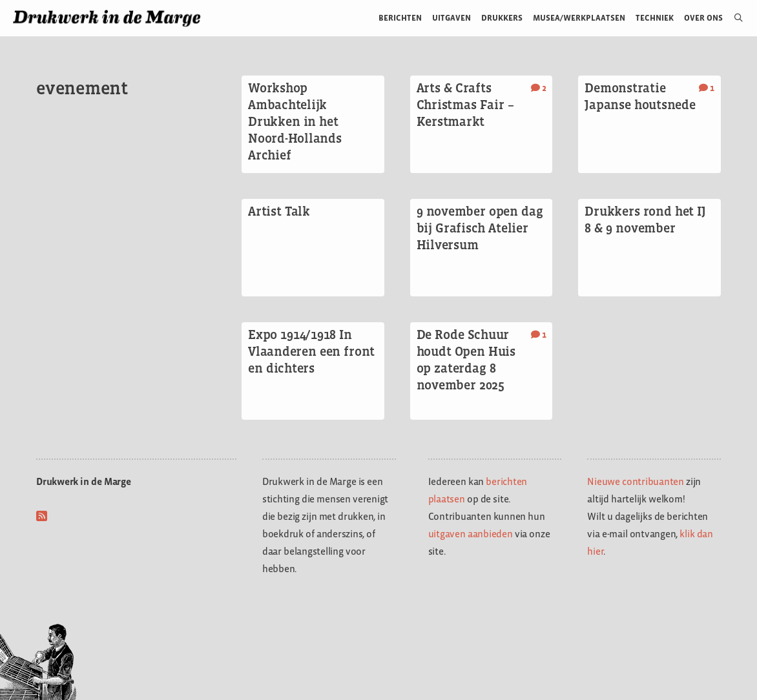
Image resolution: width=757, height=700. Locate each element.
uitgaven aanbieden (471, 534)
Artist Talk (279, 211)
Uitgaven (451, 18)
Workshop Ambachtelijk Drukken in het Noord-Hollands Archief (295, 121)
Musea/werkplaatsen (579, 18)
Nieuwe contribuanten (636, 481)
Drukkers (502, 18)
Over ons (704, 18)
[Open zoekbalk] (733, 18)
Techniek (655, 18)
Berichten (400, 18)
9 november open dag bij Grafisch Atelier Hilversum (480, 228)
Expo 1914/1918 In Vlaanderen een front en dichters (311, 351)
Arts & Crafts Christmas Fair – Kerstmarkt (465, 105)
